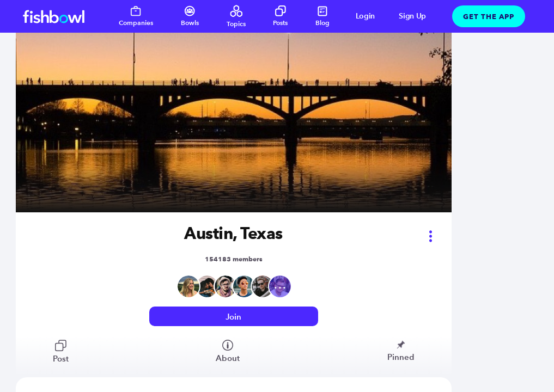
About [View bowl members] (228, 351)
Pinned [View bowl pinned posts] (401, 351)
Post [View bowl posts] (61, 352)
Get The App (489, 16)
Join (233, 317)
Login (366, 16)
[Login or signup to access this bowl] (234, 317)
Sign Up (412, 16)
